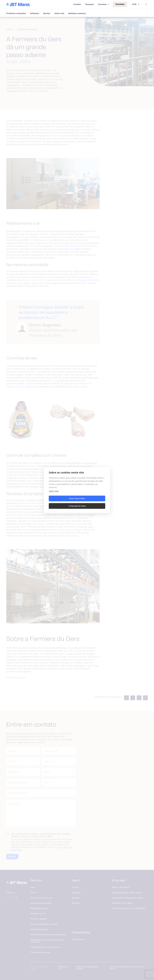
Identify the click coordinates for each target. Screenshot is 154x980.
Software (34, 14)
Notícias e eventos (77, 14)
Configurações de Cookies (92, 502)
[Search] (146, 4)
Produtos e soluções (16, 14)
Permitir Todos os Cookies (62, 502)
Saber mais (54, 495)
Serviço (47, 14)
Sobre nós (59, 14)
